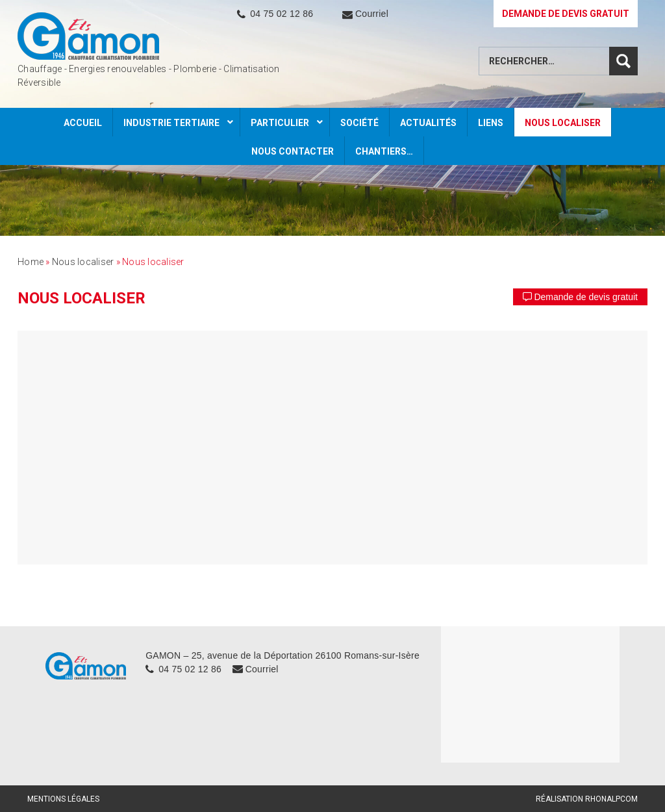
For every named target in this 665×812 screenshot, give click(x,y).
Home (31, 262)
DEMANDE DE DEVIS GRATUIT (566, 14)
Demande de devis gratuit (580, 297)
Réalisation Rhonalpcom (587, 799)
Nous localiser (83, 262)
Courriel (372, 14)
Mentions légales (63, 799)
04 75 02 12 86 (282, 14)
